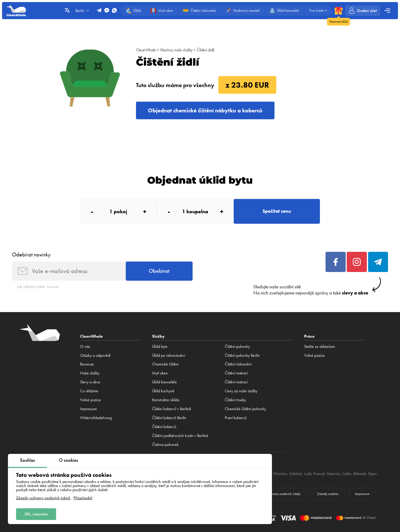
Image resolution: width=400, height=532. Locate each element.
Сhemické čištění (165, 364)
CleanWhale (146, 50)
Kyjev (373, 474)
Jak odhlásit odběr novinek (38, 287)
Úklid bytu (160, 346)
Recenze (87, 364)
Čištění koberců (164, 427)
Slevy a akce (90, 382)
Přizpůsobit (83, 498)
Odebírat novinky (31, 255)
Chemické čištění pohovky (245, 409)
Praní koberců (236, 418)
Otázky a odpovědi (95, 355)
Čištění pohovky (237, 346)
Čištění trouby (235, 400)
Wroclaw (280, 474)
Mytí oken (160, 373)
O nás (85, 346)
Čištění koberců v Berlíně (172, 409)
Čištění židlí (205, 50)
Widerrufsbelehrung (96, 418)
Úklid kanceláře (164, 382)
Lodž (308, 474)
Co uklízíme (89, 391)
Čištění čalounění (238, 364)
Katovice (334, 474)
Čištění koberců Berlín (169, 418)
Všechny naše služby (176, 50)
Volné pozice (90, 400)
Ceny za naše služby (241, 391)
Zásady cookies (328, 494)
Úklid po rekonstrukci (168, 355)
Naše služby (90, 373)
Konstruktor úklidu (166, 400)
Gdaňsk (296, 474)
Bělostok (360, 474)
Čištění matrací (236, 373)
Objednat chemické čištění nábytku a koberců (205, 110)
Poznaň (319, 474)
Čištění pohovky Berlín (242, 355)
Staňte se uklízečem (320, 346)
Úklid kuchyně (163, 391)
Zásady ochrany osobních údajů (43, 498)
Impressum (89, 409)
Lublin (347, 474)
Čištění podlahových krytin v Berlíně (180, 436)
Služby (158, 336)
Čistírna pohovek (165, 445)
